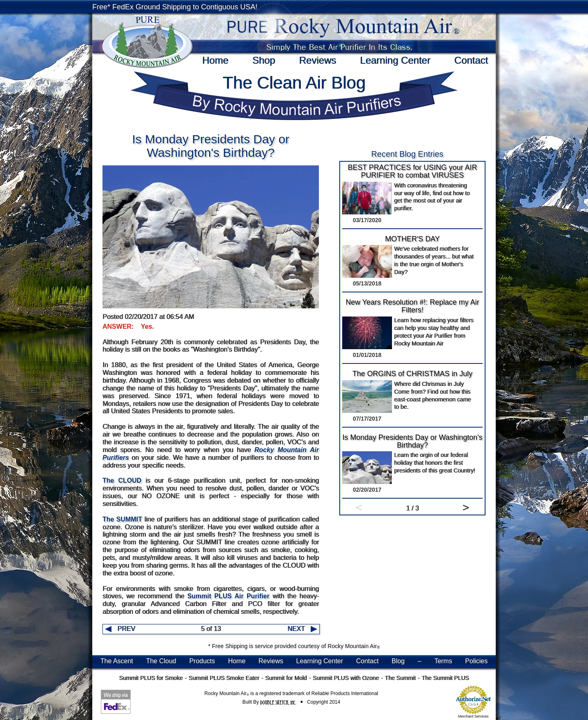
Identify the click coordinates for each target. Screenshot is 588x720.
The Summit (400, 678)
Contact (471, 60)
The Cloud (161, 661)
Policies (476, 661)
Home (215, 60)
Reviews (317, 60)
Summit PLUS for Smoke (151, 678)
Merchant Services (473, 716)
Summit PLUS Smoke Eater (224, 678)
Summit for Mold (286, 678)
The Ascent (117, 661)
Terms (443, 661)
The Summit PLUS (445, 678)
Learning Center (395, 60)
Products (202, 661)
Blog (398, 661)
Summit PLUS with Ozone (346, 678)
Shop (264, 60)
